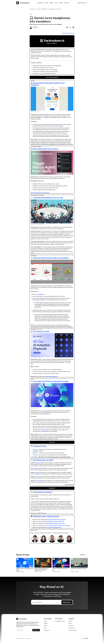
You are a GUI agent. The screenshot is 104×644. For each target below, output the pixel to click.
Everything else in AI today (43, 460)
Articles (39, 9)
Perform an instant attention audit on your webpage (51, 258)
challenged (45, 430)
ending (38, 476)
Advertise (73, 33)
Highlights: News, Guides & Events (46, 516)
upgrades (57, 124)
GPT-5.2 (36, 453)
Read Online (64, 33)
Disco (36, 449)
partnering (36, 468)
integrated (37, 472)
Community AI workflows (43, 492)
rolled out (47, 114)
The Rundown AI (33, 9)
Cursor (36, 455)
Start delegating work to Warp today (40, 193)
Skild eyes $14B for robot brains (57, 523)
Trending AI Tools (40, 446)
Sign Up (69, 33)
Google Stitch (41, 294)
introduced (38, 463)
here (45, 513)
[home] (23, 3)
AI (41, 9)
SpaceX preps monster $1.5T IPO (55, 521)
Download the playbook (51, 376)
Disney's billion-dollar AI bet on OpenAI (56, 520)
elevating (38, 481)
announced (46, 411)
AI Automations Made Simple (54, 527)
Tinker (36, 457)
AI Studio (42, 298)
